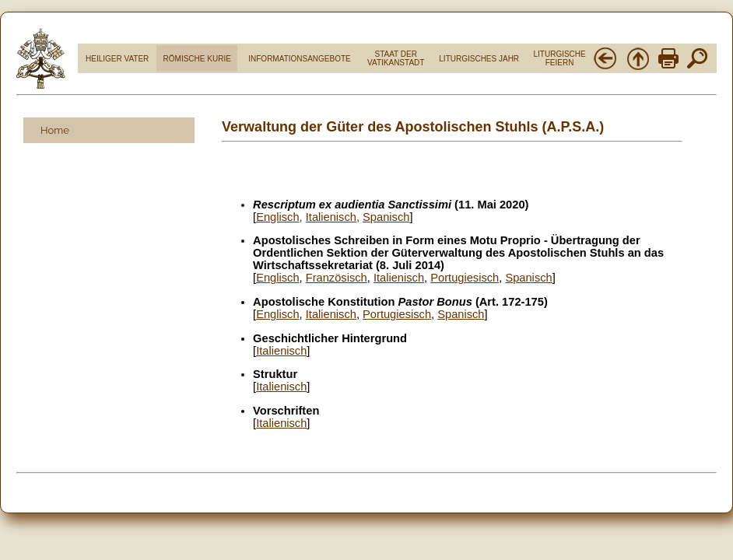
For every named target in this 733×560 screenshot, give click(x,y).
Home (55, 130)
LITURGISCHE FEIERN (559, 58)
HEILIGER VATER (117, 59)
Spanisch (528, 278)
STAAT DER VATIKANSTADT (396, 58)
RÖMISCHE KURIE (197, 59)
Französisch (337, 278)
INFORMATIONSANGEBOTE (300, 59)
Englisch (277, 217)
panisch (390, 217)
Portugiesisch (465, 278)
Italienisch (331, 217)
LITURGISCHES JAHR (479, 59)
